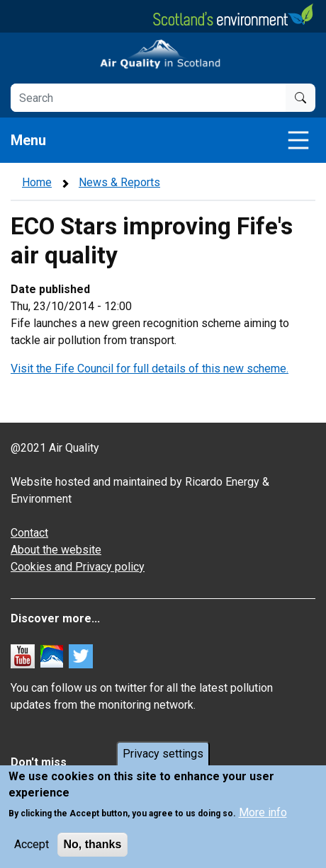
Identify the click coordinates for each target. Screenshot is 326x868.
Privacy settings (163, 754)
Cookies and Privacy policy (78, 567)
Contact (29, 533)
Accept (32, 844)
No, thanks (93, 844)
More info (263, 812)
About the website (56, 550)
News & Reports (119, 182)
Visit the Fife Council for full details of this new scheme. (150, 369)
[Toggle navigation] (298, 140)
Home (37, 182)
